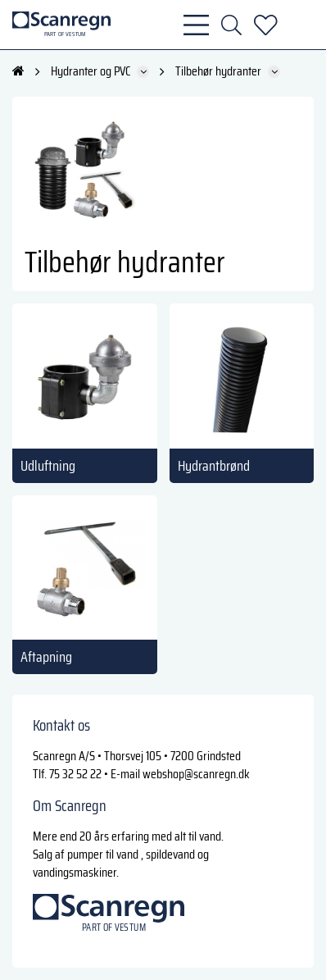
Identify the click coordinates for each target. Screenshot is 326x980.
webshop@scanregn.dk (196, 774)
